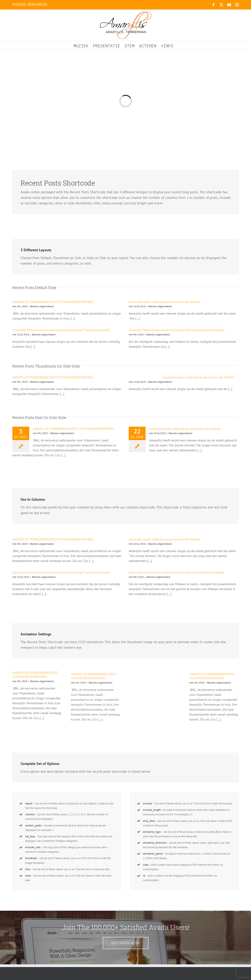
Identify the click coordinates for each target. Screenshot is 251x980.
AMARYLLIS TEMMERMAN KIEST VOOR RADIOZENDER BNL (53, 302)
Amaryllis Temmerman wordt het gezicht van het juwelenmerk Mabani (177, 330)
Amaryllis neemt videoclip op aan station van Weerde (164, 302)
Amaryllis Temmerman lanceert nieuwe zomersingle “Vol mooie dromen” (61, 330)
